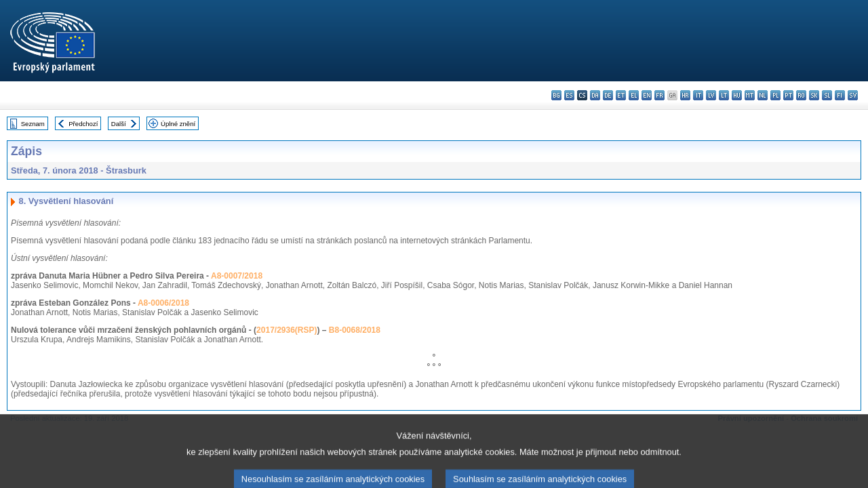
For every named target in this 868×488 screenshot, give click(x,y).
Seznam (33, 124)
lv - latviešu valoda (711, 95)
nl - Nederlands (763, 95)
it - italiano (698, 95)
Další (119, 124)
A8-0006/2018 (163, 303)
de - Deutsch (608, 95)
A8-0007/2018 (237, 276)
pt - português (788, 95)
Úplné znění (178, 124)
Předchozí (83, 124)
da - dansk (595, 95)
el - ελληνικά (634, 95)
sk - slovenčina (814, 95)
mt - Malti (750, 95)
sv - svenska (853, 95)
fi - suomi (840, 95)
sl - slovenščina (827, 95)
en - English (647, 95)
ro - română (801, 95)
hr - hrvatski (685, 95)
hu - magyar (737, 95)
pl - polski (775, 95)
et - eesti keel (621, 95)
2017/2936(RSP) (287, 330)
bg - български (556, 95)
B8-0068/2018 (355, 330)
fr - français (659, 95)
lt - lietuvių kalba (724, 95)
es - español (569, 95)
